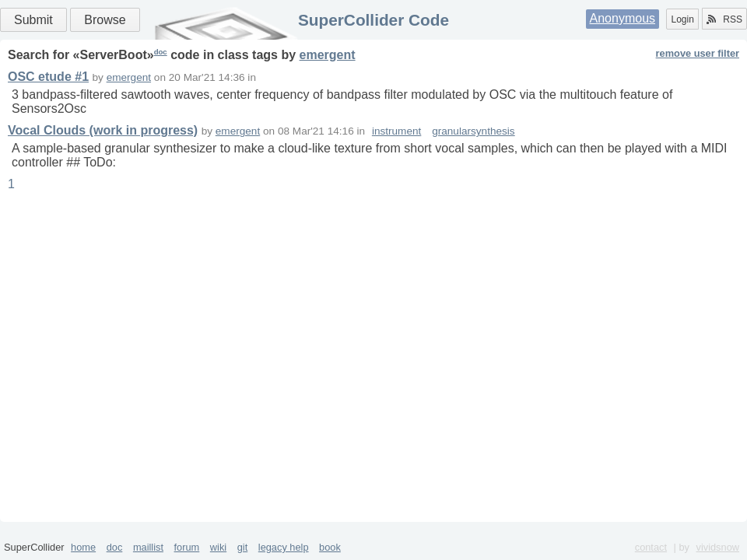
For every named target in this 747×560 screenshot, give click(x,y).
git (243, 547)
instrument (396, 131)
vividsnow (718, 547)
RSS (724, 19)
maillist (148, 547)
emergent (328, 55)
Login (682, 19)
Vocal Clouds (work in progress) (103, 130)
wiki (218, 547)
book (330, 547)
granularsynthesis (473, 131)
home (83, 547)
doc (161, 52)
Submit (33, 20)
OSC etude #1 (48, 77)
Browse (105, 20)
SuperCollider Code (373, 20)
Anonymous (623, 18)
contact (651, 547)
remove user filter (698, 53)
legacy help (284, 547)
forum (187, 547)
